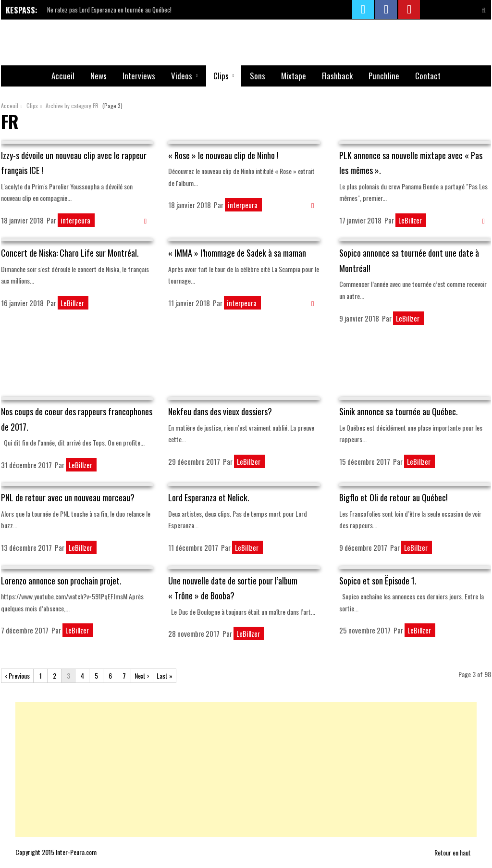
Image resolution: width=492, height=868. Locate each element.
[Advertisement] (246, 365)
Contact (428, 76)
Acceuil (10, 105)
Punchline (384, 76)
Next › (142, 676)
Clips (221, 76)
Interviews (139, 76)
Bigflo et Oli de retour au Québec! (394, 497)
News (98, 76)
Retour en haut (455, 852)
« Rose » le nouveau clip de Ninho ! (223, 155)
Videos (182, 76)
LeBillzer (411, 220)
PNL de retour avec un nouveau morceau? (68, 497)
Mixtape (294, 76)
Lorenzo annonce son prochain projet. (61, 581)
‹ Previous (17, 676)
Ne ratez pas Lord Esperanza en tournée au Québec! (109, 10)
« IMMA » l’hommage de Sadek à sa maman (237, 253)
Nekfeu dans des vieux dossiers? (220, 411)
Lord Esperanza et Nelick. (209, 497)
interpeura (76, 220)
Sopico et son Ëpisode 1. (378, 581)
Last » (165, 676)
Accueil (63, 76)
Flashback (337, 76)
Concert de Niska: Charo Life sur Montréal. (70, 253)
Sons (258, 76)
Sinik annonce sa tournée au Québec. (399, 411)
